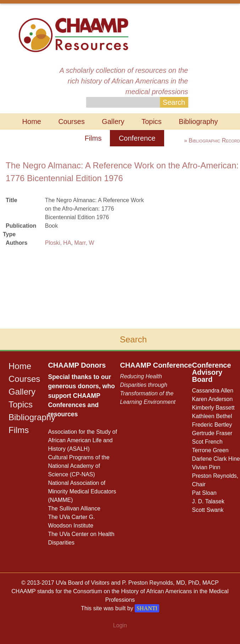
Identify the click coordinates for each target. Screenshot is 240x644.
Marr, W (84, 243)
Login (120, 625)
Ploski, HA (58, 243)
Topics (152, 121)
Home (32, 121)
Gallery (113, 121)
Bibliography (198, 121)
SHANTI (147, 608)
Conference (137, 138)
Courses (71, 121)
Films (93, 138)
